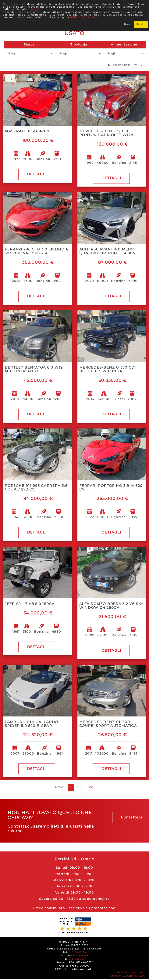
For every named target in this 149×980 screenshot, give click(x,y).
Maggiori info (40, 9)
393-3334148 (80, 955)
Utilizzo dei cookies (84, 17)
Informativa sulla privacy (127, 976)
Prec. (60, 787)
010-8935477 (77, 959)
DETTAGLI (37, 174)
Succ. (89, 787)
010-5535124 (77, 952)
